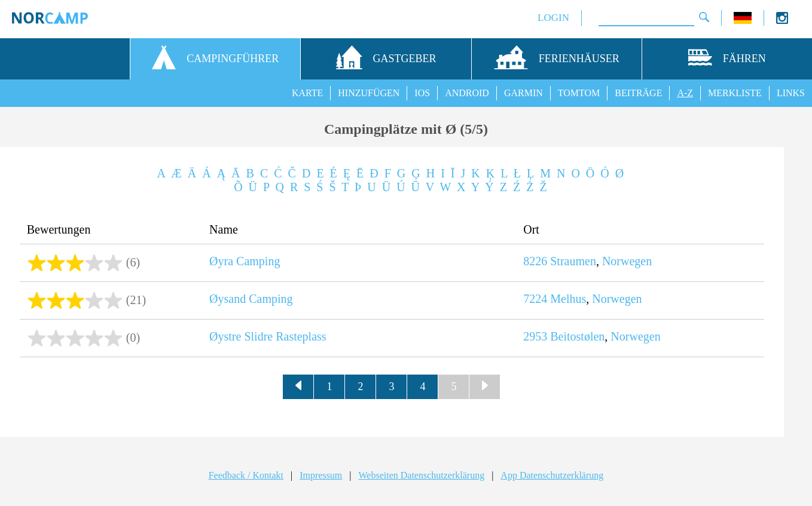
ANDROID (467, 93)
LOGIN (553, 18)
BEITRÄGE (638, 93)
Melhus (568, 299)
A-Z (685, 93)
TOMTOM (579, 93)
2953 (535, 336)
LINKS (791, 93)
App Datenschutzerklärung (552, 475)
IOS (422, 93)
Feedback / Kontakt (246, 475)
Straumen (573, 261)
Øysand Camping (251, 299)
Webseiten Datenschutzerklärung (422, 475)
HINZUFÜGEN (369, 93)
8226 (535, 261)
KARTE (307, 93)
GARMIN (523, 93)
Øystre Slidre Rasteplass (268, 336)
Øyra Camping (245, 261)
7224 (535, 299)
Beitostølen (577, 336)
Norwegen (627, 261)
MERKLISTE (735, 93)
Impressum (321, 475)
